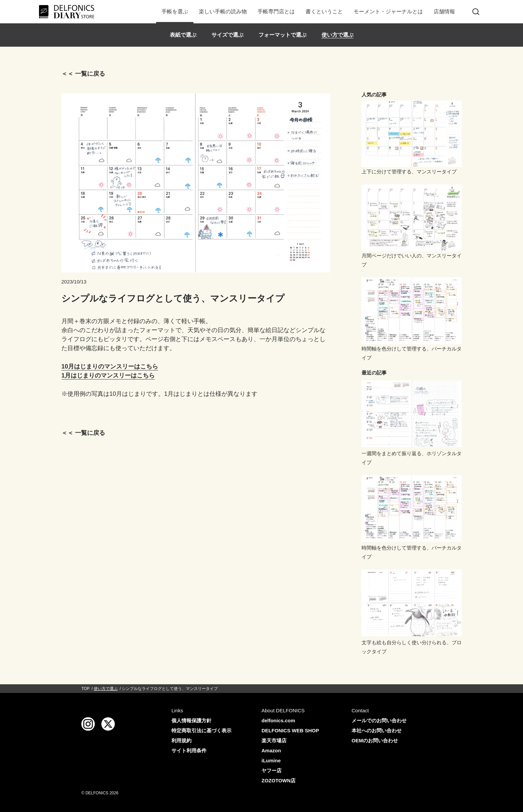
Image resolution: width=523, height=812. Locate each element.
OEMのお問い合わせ (375, 740)
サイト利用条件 (189, 750)
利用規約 (181, 740)
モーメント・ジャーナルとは (388, 12)
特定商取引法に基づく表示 (201, 730)
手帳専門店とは (276, 12)
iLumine (271, 760)
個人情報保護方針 (191, 720)
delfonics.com (278, 720)
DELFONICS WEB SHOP (290, 730)
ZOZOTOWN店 (279, 780)
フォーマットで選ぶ (283, 35)
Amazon (271, 750)
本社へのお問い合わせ (377, 730)
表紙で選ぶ (183, 35)
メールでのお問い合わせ (379, 720)
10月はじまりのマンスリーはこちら (110, 366)
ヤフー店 (272, 770)
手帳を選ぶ (175, 12)
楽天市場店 (274, 740)
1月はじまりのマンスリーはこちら (108, 375)
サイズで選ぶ (227, 35)
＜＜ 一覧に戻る (83, 74)
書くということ (324, 12)
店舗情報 (444, 12)
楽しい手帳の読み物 (223, 12)
